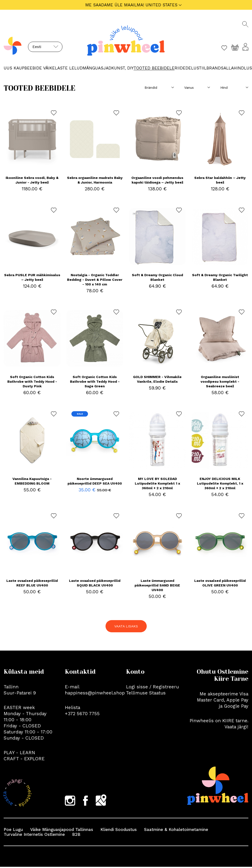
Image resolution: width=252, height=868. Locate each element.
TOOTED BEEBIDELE (154, 68)
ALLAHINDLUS (238, 68)
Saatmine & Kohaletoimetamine (176, 829)
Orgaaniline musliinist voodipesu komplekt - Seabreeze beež (220, 381)
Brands (215, 68)
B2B (76, 834)
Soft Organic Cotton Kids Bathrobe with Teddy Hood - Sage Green (95, 381)
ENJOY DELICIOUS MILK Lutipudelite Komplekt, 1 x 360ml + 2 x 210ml (220, 483)
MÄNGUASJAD (97, 68)
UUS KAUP (14, 68)
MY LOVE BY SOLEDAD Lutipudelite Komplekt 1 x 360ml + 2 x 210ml (157, 483)
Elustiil (197, 68)
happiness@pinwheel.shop (95, 693)
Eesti (37, 47)
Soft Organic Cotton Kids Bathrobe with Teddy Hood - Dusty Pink (32, 381)
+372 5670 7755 (82, 714)
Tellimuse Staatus (146, 693)
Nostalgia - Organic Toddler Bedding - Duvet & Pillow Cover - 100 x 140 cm (95, 280)
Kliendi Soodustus (119, 829)
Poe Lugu (13, 829)
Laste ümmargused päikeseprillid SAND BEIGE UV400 (157, 585)
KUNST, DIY (122, 68)
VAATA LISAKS (126, 626)
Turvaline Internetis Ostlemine (34, 834)
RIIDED (181, 68)
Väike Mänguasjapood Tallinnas (62, 829)
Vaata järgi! (236, 727)
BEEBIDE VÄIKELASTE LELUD (53, 68)
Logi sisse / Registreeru (152, 687)
